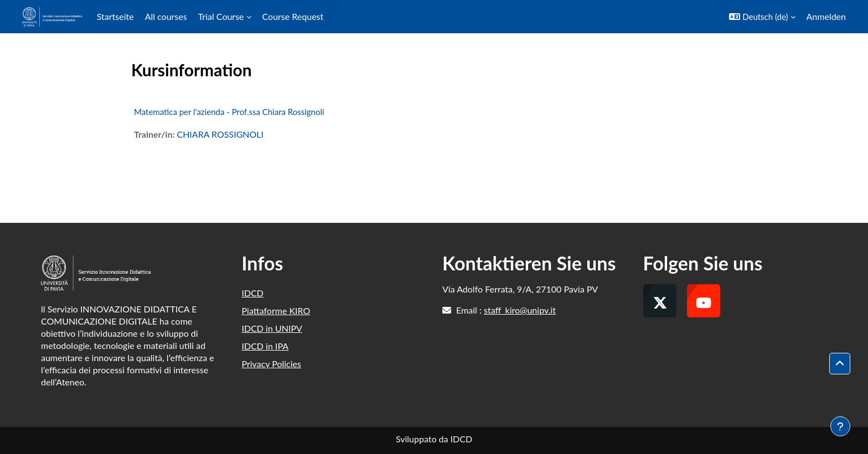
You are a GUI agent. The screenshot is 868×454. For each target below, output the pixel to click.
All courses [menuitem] (166, 16)
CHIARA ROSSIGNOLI (220, 134)
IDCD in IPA (265, 346)
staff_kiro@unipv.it (520, 310)
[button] (762, 17)
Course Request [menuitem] (293, 16)
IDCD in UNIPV (272, 328)
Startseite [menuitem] (115, 16)
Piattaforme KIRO (276, 311)
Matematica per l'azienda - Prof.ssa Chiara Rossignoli (229, 112)
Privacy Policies (272, 364)
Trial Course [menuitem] (221, 16)
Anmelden (826, 16)
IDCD (253, 293)
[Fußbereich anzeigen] (840, 426)
